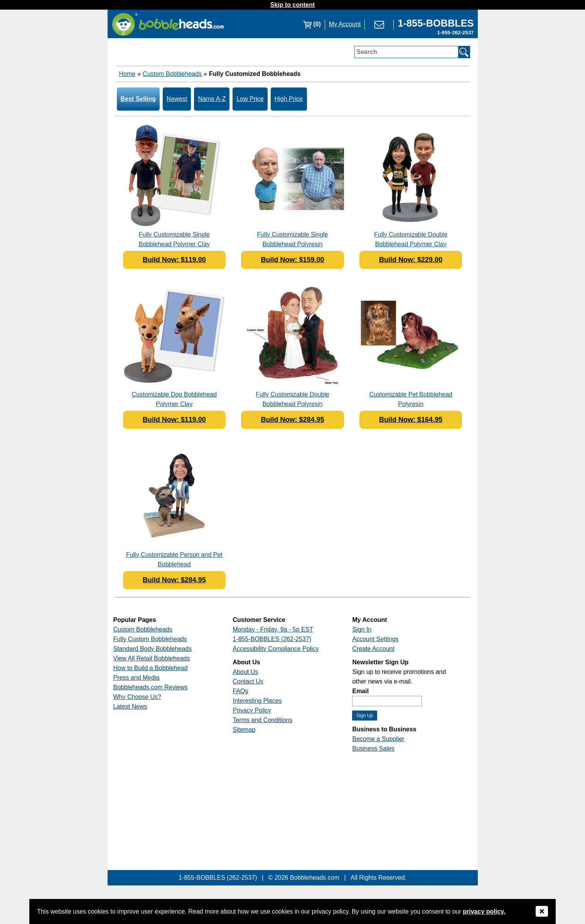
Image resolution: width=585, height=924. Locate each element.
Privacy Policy (252, 710)
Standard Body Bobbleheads (153, 649)
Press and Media (137, 678)
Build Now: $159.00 (292, 260)
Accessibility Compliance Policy (276, 649)
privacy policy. (484, 911)
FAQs (240, 691)
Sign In (362, 629)
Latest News (130, 706)
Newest (177, 99)
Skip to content (293, 5)
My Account (345, 24)
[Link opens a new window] (436, 24)
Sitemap (244, 730)
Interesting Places (257, 701)
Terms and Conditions (262, 720)
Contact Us (248, 681)
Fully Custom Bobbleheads (150, 639)
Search (367, 52)
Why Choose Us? (137, 697)
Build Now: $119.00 (174, 260)
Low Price (250, 99)
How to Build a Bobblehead (151, 668)
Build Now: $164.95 (411, 420)
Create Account (373, 649)
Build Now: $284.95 (292, 420)
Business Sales (373, 748)
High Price (289, 99)
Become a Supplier (378, 739)
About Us (245, 672)
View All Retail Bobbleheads (152, 658)
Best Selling (138, 99)
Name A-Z (212, 99)
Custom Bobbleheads (172, 74)
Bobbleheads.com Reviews (151, 687)
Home (127, 74)
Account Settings (375, 639)
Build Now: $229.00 (411, 260)
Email (360, 691)
